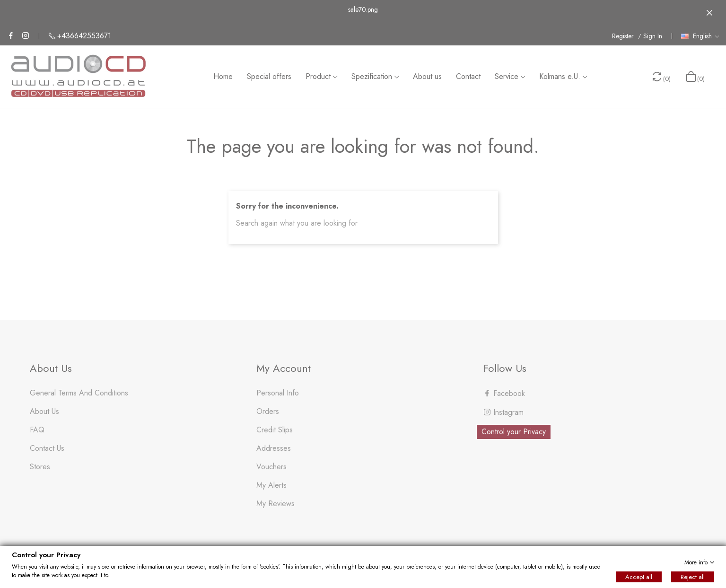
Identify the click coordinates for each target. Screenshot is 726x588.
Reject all (693, 577)
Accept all (639, 577)
